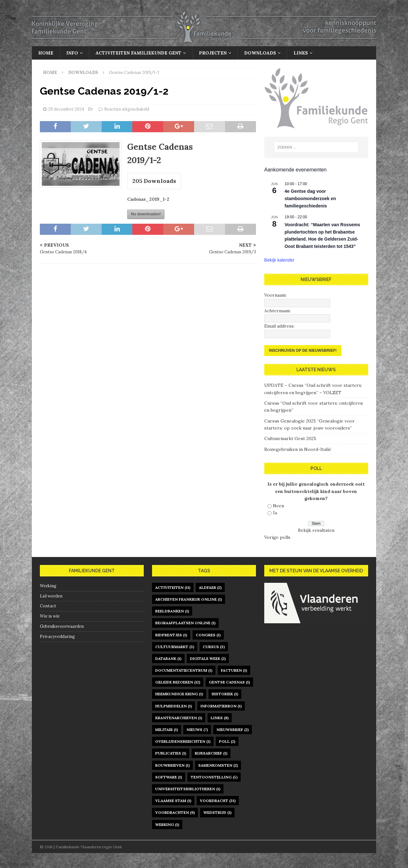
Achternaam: (277, 311)
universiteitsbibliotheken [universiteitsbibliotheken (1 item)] (188, 789)
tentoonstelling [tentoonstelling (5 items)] (214, 777)
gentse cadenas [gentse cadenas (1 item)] (229, 682)
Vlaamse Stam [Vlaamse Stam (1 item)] (173, 801)
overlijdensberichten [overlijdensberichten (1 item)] (183, 741)
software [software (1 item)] (169, 777)
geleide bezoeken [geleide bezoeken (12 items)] (178, 682)
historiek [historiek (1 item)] (225, 694)
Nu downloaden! (146, 214)
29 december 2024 (66, 109)
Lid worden (51, 596)
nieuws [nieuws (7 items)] (197, 730)
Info (72, 53)
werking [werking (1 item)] (167, 825)
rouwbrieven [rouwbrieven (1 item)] (172, 765)
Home (46, 53)
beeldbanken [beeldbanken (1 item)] (172, 611)
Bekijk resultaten (316, 530)
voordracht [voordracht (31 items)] (218, 801)
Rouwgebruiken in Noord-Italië (298, 449)
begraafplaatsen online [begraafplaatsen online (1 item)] (185, 623)
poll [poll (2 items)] (227, 741)
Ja (275, 513)
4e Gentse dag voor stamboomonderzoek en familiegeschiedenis (310, 198)
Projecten (213, 53)
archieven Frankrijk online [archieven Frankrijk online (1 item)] (189, 599)
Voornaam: (275, 295)
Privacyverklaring (57, 637)
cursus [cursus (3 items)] (214, 647)
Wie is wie (50, 616)
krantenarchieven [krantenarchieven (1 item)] (179, 718)
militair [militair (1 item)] (167, 730)
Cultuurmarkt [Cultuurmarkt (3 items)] (175, 647)
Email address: (279, 326)
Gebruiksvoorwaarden (62, 626)
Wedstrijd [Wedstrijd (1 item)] (217, 812)
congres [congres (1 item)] (208, 635)
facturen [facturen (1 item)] (234, 670)
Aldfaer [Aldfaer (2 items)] (210, 587)
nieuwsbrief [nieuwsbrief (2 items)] (233, 730)
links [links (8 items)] (220, 718)
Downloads (260, 53)
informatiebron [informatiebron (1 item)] (221, 706)
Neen (278, 506)
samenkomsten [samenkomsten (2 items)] (218, 765)
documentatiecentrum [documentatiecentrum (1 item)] (184, 670)
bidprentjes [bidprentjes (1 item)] (171, 635)
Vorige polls (277, 537)
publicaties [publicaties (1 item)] (171, 753)
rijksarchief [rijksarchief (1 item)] (211, 753)
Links (301, 53)
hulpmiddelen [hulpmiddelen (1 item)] (174, 706)
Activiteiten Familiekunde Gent (138, 53)
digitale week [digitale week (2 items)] (208, 658)
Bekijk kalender (279, 260)
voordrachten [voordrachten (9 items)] (175, 812)
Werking (48, 586)
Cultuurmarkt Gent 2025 (290, 438)
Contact (48, 606)
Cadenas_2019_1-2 (148, 199)
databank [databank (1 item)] (168, 658)
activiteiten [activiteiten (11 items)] (173, 587)
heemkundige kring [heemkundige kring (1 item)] (179, 694)
